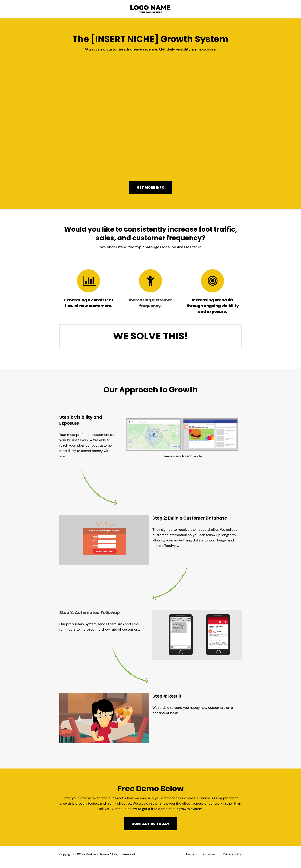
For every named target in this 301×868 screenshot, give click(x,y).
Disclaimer (209, 854)
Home (190, 854)
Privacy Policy (233, 854)
